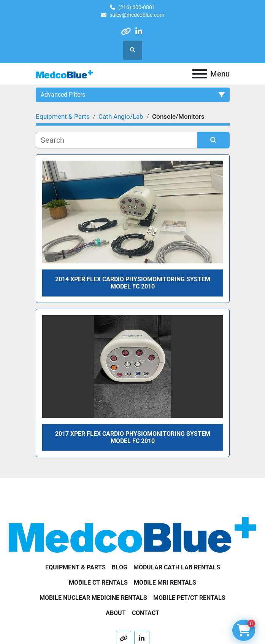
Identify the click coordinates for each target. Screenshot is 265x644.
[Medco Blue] (132, 534)
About (116, 613)
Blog (120, 567)
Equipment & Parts (75, 567)
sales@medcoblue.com (137, 15)
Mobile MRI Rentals (165, 583)
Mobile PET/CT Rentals (189, 598)
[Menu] (200, 74)
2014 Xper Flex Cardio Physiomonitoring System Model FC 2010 (133, 283)
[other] (126, 31)
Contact (146, 613)
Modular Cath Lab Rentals (177, 567)
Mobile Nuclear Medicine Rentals (93, 598)
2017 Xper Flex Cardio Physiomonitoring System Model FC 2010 (133, 437)
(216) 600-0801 (137, 7)
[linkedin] (139, 31)
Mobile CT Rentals (98, 583)
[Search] (117, 140)
